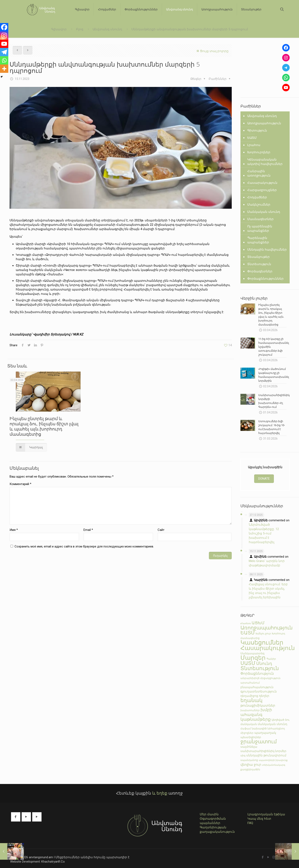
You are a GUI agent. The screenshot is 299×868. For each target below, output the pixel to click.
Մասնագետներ (260, 219)
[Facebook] (4, 27)
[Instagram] (4, 35)
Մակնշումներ (259, 205)
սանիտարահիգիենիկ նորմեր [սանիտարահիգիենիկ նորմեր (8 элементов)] (263, 751)
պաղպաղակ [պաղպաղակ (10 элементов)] (265, 733)
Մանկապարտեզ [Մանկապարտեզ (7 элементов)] (252, 653)
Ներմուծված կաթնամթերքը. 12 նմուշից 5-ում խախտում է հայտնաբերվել (264, 533)
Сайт (161, 530)
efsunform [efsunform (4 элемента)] (246, 624)
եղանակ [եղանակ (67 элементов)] (251, 700)
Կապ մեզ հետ (259, 819)
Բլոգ (80, 29)
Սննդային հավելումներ (267, 250)
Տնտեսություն (259, 264)
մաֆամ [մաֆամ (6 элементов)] (246, 728)
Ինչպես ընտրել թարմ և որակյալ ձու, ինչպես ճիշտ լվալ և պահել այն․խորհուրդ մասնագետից (44, 426)
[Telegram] (4, 52)
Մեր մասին (209, 814)
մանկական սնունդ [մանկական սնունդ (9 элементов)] (272, 724)
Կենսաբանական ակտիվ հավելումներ (265, 162)
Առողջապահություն (264, 123)
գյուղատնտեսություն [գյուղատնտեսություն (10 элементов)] (259, 691)
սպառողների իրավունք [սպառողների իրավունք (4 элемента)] (273, 760)
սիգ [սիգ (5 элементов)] (243, 756)
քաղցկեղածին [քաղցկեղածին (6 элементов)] (250, 769)
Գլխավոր (59, 29)
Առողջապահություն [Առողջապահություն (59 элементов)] (267, 628)
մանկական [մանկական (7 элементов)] (249, 724)
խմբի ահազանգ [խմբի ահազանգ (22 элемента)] (256, 712)
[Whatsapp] (4, 60)
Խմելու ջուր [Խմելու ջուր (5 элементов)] (263, 634)
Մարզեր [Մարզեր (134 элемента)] (253, 658)
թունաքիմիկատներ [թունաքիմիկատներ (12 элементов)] (258, 705)
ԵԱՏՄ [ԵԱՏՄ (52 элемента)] (248, 633)
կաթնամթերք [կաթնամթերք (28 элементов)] (256, 719)
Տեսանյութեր (259, 257)
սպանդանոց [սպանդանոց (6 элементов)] (249, 760)
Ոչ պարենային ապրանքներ (260, 229)
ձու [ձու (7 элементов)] (287, 720)
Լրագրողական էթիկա (266, 814)
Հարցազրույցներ (262, 190)
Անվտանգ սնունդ (107, 29)
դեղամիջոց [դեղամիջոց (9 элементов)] (249, 696)
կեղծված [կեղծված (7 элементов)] (278, 720)
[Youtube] (4, 44)
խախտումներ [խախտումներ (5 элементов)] (250, 710)
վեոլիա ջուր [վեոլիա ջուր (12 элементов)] (251, 765)
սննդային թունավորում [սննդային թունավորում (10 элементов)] (266, 755)
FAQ (250, 823)
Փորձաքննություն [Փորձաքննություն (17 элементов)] (257, 673)
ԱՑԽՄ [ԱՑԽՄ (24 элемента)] (258, 623)
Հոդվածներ (257, 197)
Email (88, 530)
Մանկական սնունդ (264, 212)
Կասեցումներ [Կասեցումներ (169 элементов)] (262, 642)
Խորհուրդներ (259, 152)
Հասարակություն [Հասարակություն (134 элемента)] (268, 648)
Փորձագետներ (260, 271)
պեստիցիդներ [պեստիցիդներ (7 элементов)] (251, 737)
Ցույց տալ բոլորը (212, 51)
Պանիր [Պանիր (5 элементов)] (271, 659)
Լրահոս (254, 145)
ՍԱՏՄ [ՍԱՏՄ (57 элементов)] (248, 663)
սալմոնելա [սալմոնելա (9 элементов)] (249, 747)
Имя (14, 530)
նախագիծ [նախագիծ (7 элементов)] (259, 728)
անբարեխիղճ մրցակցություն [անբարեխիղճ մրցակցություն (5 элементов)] (260, 678)
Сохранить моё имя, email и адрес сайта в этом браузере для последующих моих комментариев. (84, 546)
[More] (4, 69)
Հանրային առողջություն (259, 173)
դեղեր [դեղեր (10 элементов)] (264, 696)
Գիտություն (257, 130)
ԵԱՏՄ (252, 138)
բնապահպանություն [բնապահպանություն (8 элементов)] (257, 687)
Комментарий (20, 484)
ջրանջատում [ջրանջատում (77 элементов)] (259, 742)
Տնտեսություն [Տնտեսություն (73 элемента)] (260, 668)
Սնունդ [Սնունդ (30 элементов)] (264, 663)
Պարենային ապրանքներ (258, 240)
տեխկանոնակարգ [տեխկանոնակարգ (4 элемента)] (274, 765)
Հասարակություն (262, 183)
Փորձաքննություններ (265, 279)
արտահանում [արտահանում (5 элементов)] (250, 683)
